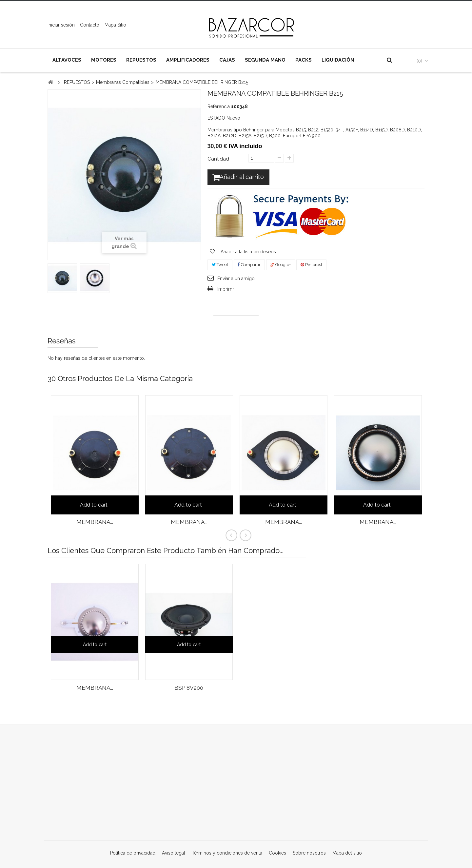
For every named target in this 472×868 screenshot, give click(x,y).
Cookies (278, 853)
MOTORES (104, 60)
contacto (90, 25)
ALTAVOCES (67, 60)
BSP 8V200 (189, 688)
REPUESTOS (141, 60)
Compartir (249, 266)
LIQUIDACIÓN (338, 60)
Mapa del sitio (347, 853)
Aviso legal (174, 853)
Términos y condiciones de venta (228, 853)
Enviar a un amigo (236, 280)
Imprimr (226, 290)
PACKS (304, 60)
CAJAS (227, 60)
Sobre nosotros (310, 853)
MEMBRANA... (95, 522)
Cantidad (218, 159)
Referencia (219, 106)
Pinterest (311, 266)
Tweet (220, 266)
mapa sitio (115, 25)
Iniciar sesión (61, 25)
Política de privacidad (133, 853)
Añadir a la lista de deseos (248, 253)
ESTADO (216, 118)
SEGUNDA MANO (265, 60)
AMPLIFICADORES (188, 60)
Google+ (281, 266)
